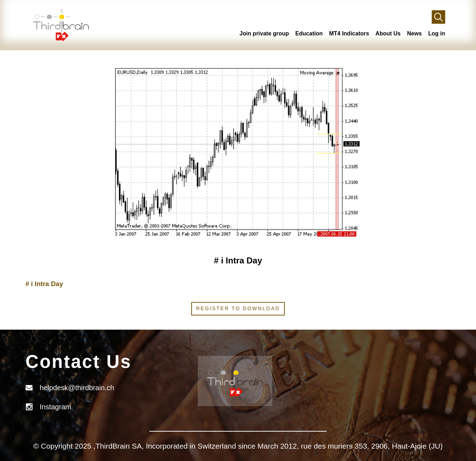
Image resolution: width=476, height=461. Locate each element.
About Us (388, 33)
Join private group (264, 33)
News (414, 33)
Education (309, 33)
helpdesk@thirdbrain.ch (77, 388)
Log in (437, 33)
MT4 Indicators (349, 33)
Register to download (238, 308)
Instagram (55, 407)
